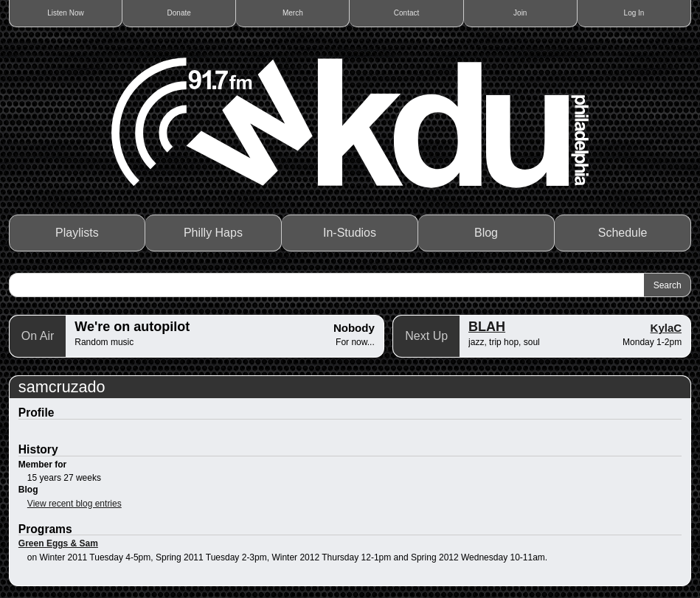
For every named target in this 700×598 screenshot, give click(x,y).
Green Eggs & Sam (58, 543)
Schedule (623, 233)
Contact (406, 13)
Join (520, 13)
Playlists (77, 233)
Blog (486, 233)
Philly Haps (213, 233)
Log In (634, 13)
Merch (293, 13)
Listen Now (65, 13)
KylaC (666, 328)
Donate (179, 13)
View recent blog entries (74, 504)
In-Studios (350, 233)
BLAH (487, 327)
